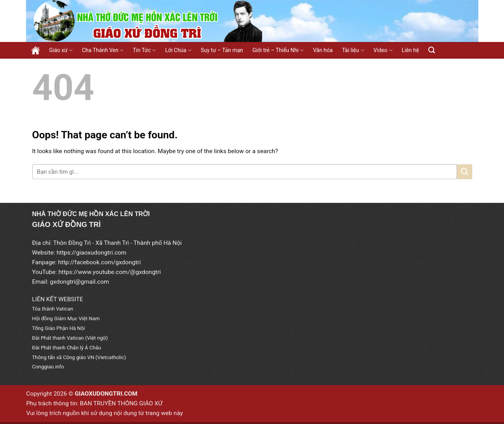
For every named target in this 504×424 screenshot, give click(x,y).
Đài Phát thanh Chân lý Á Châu (67, 348)
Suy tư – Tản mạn (222, 50)
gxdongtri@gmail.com (80, 282)
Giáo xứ (61, 50)
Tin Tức (144, 50)
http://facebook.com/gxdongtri (100, 262)
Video (383, 50)
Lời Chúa (178, 50)
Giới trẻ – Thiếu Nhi (278, 50)
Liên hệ (411, 50)
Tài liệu (353, 50)
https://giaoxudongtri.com (92, 253)
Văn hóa (323, 50)
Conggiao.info (48, 367)
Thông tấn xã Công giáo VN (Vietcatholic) (79, 357)
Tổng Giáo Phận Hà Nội (59, 328)
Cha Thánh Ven (103, 50)
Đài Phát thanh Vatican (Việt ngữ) (70, 338)
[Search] (432, 50)
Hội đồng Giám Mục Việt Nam (66, 318)
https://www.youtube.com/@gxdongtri (109, 272)
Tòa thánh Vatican (53, 309)
